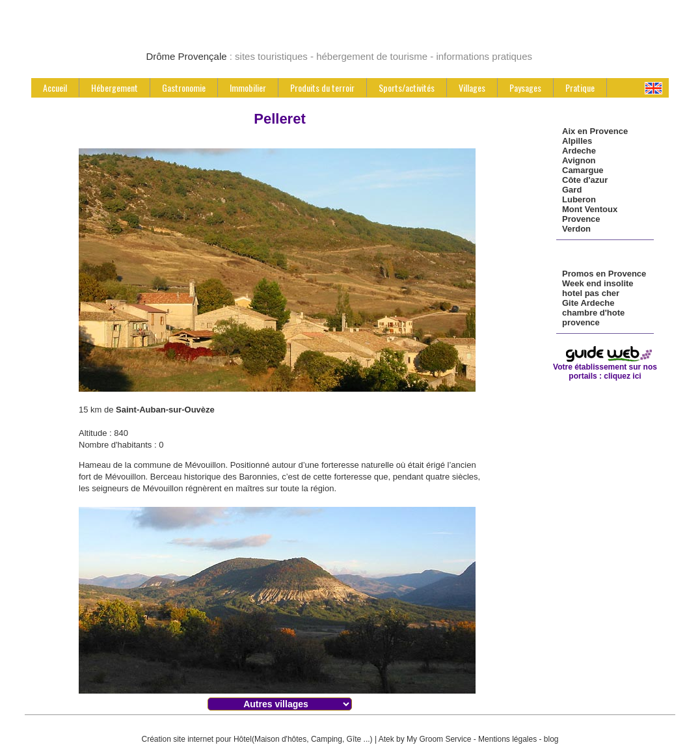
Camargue (583, 170)
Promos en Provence (604, 274)
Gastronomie (184, 88)
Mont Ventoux (590, 209)
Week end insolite (598, 283)
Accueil (55, 88)
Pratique (580, 88)
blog (551, 739)
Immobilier (248, 88)
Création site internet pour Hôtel (196, 739)
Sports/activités (407, 88)
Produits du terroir (322, 88)
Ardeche (579, 151)
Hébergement (114, 88)
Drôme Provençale (186, 56)
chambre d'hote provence (593, 318)
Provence (581, 219)
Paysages (525, 88)
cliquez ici (622, 376)
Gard (572, 190)
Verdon (576, 229)
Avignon (579, 160)
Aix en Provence (595, 131)
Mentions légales (507, 739)
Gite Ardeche (588, 303)
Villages (472, 88)
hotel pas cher (591, 293)
